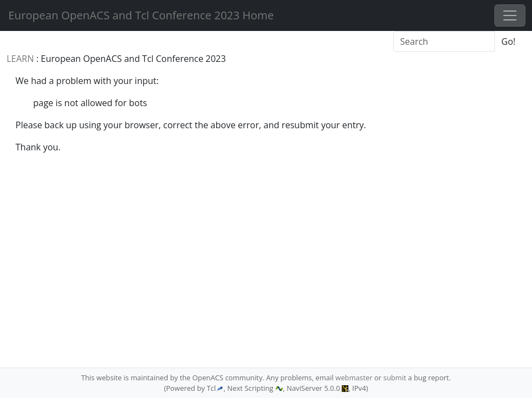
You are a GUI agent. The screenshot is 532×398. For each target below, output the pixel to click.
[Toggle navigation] (510, 15)
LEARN (20, 59)
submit (395, 378)
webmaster (354, 378)
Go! (508, 41)
